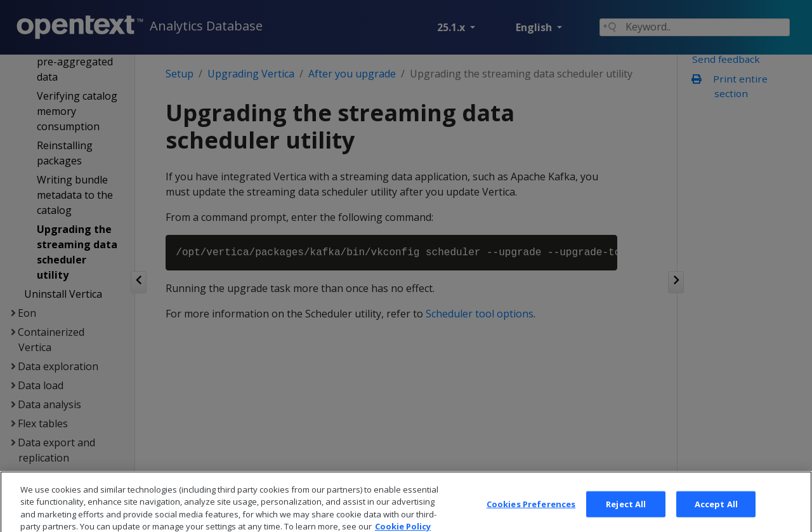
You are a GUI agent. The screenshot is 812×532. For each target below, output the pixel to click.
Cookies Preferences (531, 514)
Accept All (716, 514)
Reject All (626, 514)
